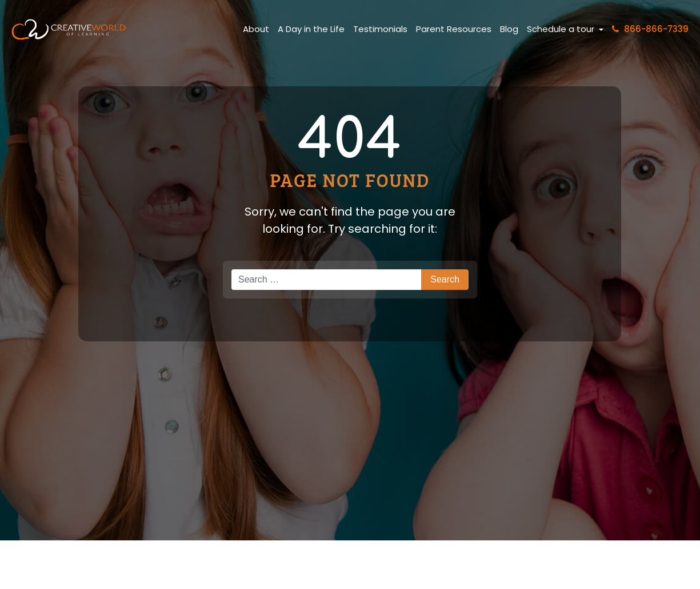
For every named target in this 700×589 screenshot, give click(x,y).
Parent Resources (454, 29)
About (256, 29)
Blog (509, 29)
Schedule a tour (562, 29)
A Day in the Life (311, 29)
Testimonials (380, 29)
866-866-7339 (650, 29)
